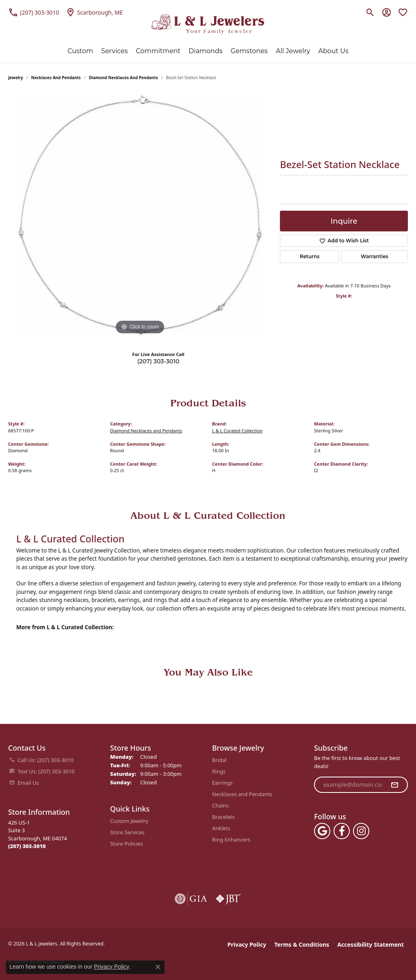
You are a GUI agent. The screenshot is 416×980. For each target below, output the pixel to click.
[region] (140, 215)
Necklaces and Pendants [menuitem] (242, 794)
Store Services (127, 832)
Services (114, 51)
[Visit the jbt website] (228, 899)
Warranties (375, 256)
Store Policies (127, 844)
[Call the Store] (27, 846)
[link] (34, 12)
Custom (80, 51)
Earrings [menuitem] (222, 783)
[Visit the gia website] (191, 899)
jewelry (16, 78)
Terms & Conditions (302, 944)
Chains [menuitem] (220, 805)
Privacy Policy (247, 944)
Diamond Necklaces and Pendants (123, 78)
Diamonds (205, 51)
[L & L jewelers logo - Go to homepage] (208, 25)
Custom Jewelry (129, 821)
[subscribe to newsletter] (394, 785)
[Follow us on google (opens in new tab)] (322, 831)
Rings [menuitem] (219, 771)
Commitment (158, 51)
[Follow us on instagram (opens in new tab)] (361, 831)
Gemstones (249, 51)
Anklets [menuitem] (221, 828)
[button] (370, 12)
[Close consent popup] (158, 967)
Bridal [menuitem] (219, 760)
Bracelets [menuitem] (223, 817)
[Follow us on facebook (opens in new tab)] (342, 831)
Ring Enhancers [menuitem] (231, 840)
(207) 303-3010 (158, 361)
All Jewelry (293, 51)
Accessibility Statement (370, 944)
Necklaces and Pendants (56, 78)
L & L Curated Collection (237, 431)
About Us (333, 51)
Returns (310, 256)
